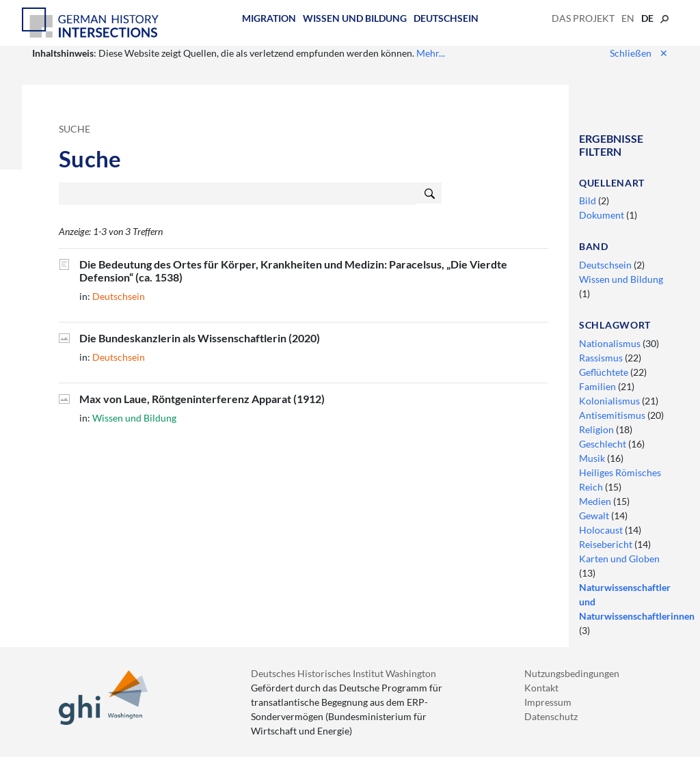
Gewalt (595, 515)
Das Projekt (583, 18)
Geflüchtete (605, 372)
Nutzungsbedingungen (572, 673)
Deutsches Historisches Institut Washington (344, 673)
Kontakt (541, 688)
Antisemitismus (613, 415)
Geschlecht (604, 444)
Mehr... (431, 53)
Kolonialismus (610, 401)
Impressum (548, 702)
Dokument (603, 215)
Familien (598, 386)
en (628, 18)
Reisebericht (607, 544)
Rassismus (602, 358)
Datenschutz (551, 716)
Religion (597, 429)
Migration (269, 18)
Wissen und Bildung (355, 18)
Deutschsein (446, 18)
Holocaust (602, 530)
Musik (593, 458)
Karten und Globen (619, 559)
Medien (596, 501)
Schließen (639, 53)
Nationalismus (611, 343)
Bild (589, 201)
